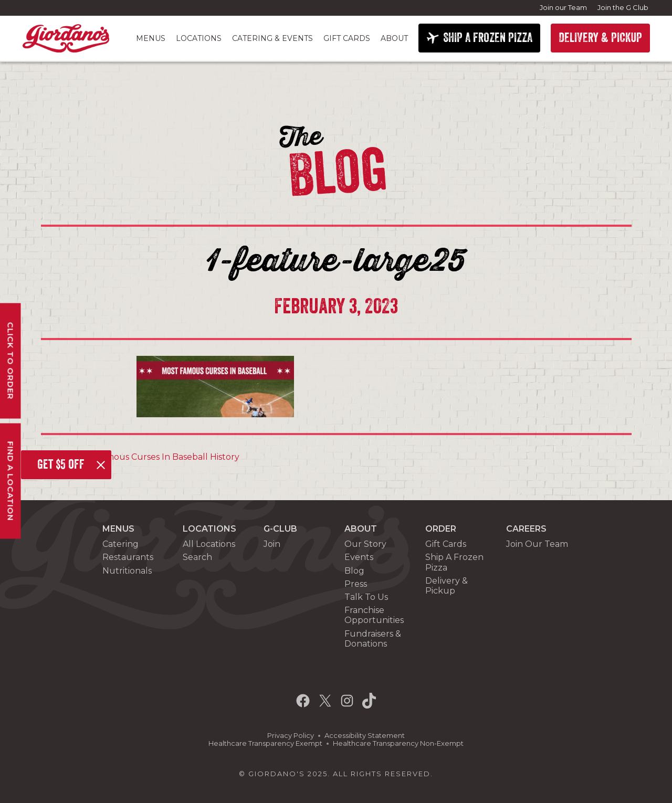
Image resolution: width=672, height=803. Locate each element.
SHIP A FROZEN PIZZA (488, 38)
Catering (120, 544)
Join (272, 544)
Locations (199, 38)
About (394, 38)
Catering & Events (272, 38)
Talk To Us (366, 597)
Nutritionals (127, 571)
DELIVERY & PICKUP (600, 38)
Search (197, 557)
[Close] (101, 465)
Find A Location (11, 481)
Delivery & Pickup (447, 586)
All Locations (209, 544)
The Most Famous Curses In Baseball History (144, 457)
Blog (354, 571)
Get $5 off (61, 464)
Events (359, 557)
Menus (151, 38)
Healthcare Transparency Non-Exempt (398, 743)
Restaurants (128, 557)
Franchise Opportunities (374, 615)
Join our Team (563, 7)
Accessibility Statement (365, 736)
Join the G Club (623, 7)
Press (356, 584)
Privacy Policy (291, 736)
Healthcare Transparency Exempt (265, 743)
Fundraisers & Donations (373, 639)
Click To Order (11, 361)
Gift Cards (347, 38)
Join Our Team (537, 544)
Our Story (365, 544)
